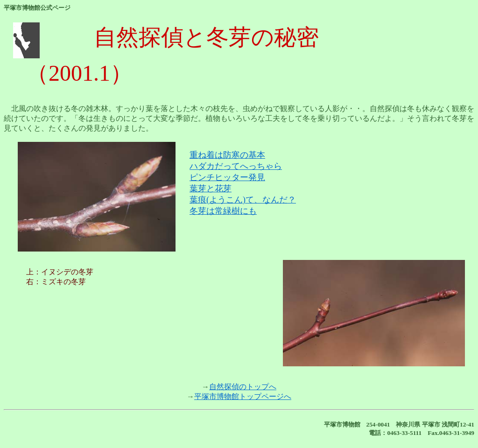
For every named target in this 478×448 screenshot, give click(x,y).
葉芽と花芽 (211, 189)
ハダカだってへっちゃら (236, 166)
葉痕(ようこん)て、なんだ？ (243, 200)
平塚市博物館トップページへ (243, 396)
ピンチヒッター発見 (227, 177)
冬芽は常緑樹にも (223, 211)
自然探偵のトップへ (243, 387)
